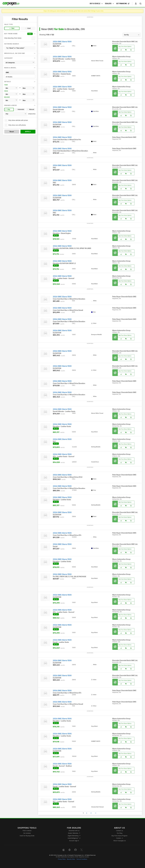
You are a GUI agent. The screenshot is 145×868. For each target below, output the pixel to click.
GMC (20, 72)
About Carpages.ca (119, 841)
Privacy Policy (62, 859)
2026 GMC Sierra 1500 (62, 42)
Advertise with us (74, 831)
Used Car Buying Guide (27, 836)
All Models (20, 77)
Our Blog (119, 833)
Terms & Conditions (82, 859)
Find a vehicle (27, 831)
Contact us (120, 831)
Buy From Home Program (119, 836)
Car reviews (27, 833)
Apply (28, 132)
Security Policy (71, 859)
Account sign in (74, 841)
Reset (12, 132)
